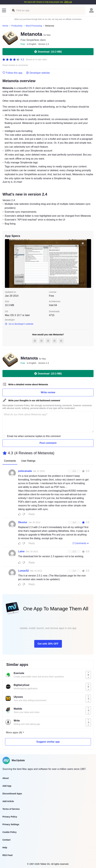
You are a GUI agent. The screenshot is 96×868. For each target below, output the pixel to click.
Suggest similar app (48, 742)
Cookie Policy (10, 832)
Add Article (8, 801)
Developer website (38, 73)
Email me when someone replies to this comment (34, 436)
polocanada (25, 471)
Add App (7, 786)
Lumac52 (23, 571)
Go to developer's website (19, 324)
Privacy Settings (11, 824)
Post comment (48, 443)
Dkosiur (23, 522)
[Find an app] (13, 10)
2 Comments (81, 543)
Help (5, 848)
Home (5, 26)
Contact (6, 840)
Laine (21, 551)
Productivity (17, 26)
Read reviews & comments (15, 65)
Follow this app (12, 73)
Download (48, 52)
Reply (32, 514)
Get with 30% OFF (48, 644)
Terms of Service (11, 809)
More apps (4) (14, 732)
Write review (48, 392)
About (6, 778)
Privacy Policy (10, 817)
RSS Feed (7, 855)
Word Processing (34, 26)
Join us (68, 2)
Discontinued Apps (12, 794)
